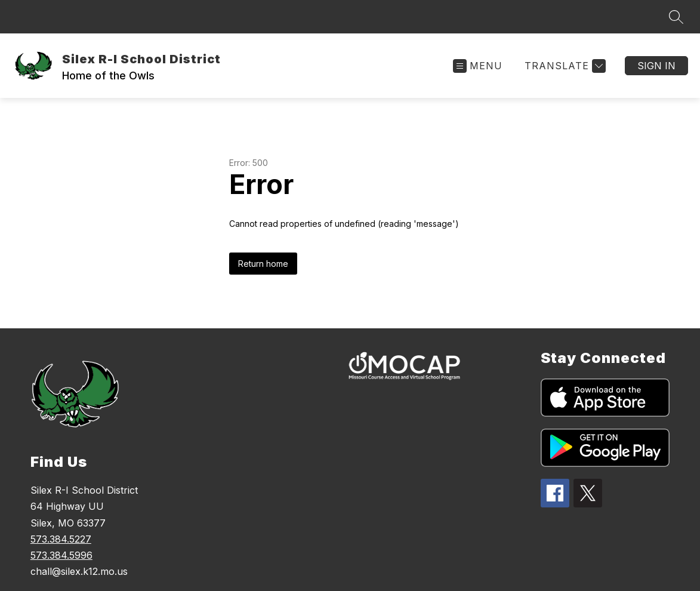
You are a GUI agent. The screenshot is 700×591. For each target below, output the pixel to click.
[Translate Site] (564, 66)
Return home (263, 264)
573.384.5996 (61, 555)
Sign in (656, 66)
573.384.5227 (61, 539)
